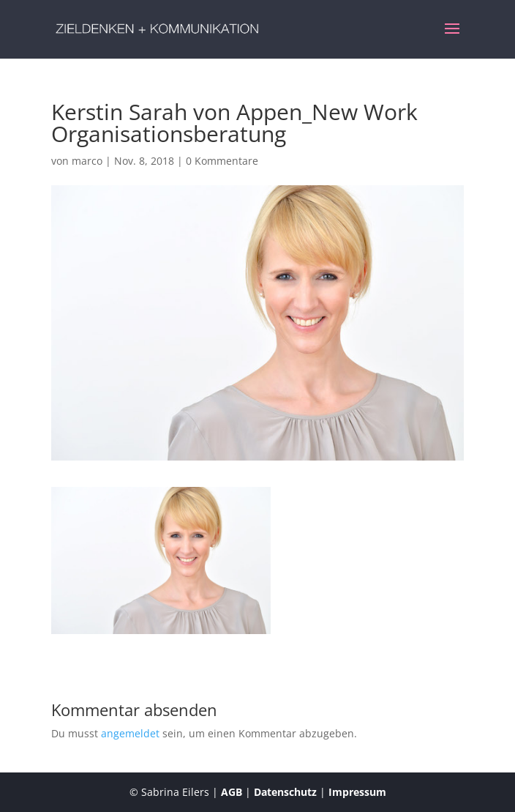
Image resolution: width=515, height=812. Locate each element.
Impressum (357, 792)
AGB (232, 792)
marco (87, 161)
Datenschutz (285, 792)
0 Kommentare (222, 161)
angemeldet (130, 733)
